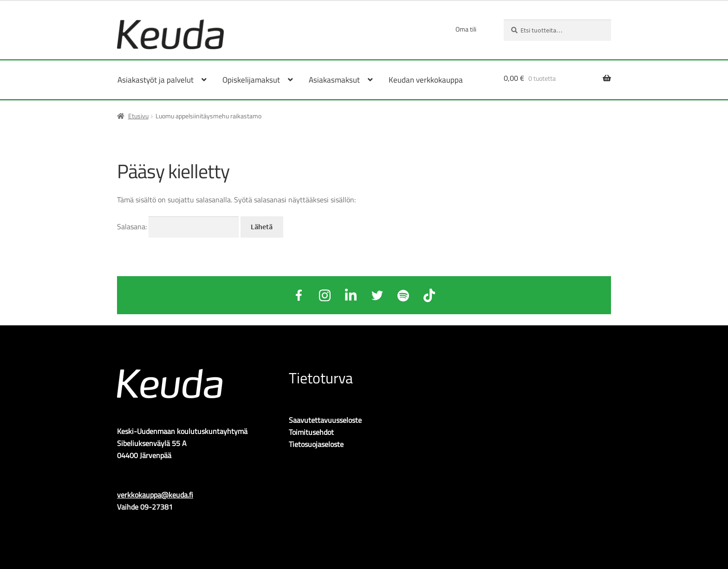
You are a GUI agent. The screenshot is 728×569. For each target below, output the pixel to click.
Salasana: (178, 226)
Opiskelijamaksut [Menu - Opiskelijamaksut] (251, 80)
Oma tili (466, 29)
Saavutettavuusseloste (325, 420)
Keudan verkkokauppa (426, 80)
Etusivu (138, 116)
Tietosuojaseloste (316, 444)
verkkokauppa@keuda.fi (155, 495)
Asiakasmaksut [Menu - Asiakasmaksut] (334, 80)
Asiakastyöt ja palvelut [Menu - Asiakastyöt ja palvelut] (156, 80)
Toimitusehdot (311, 432)
